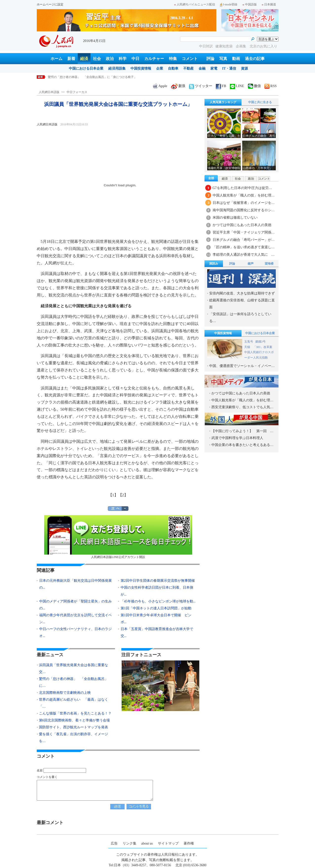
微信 (254, 86)
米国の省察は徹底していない (235, 218)
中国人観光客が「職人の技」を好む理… (244, 195)
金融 (202, 68)
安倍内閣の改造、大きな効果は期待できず (242, 293)
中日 (135, 59)
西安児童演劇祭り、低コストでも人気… (242, 407)
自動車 (173, 68)
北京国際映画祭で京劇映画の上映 (65, 693)
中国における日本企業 (86, 68)
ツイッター (201, 86)
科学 (123, 59)
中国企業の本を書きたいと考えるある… (242, 445)
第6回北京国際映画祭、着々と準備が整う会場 (74, 720)
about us (147, 843)
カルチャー (154, 59)
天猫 (248, 347)
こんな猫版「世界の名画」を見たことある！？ (75, 713)
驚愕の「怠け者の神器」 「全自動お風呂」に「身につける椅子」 (92, 77)
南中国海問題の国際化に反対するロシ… (244, 210)
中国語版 (250, 4)
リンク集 (130, 843)
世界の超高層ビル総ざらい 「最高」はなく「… (74, 703)
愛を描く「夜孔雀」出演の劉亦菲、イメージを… (74, 738)
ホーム (56, 59)
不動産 (188, 68)
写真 (223, 59)
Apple (160, 86)
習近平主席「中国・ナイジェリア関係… (244, 232)
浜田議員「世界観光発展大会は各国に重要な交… (74, 668)
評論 (210, 59)
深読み (214, 264)
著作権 (189, 843)
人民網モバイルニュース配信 (195, 4)
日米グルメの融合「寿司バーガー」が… (244, 240)
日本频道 (269, 4)
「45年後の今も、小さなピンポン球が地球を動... (158, 601)
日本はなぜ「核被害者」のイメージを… (244, 203)
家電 (214, 68)
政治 (110, 59)
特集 (173, 59)
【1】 (113, 495)
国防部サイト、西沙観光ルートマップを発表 (74, 727)
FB (221, 86)
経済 (84, 59)
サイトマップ (168, 843)
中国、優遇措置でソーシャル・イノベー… (242, 366)
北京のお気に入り (263, 46)
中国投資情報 (141, 68)
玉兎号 (249, 342)
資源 (244, 68)
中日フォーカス (77, 92)
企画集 (241, 46)
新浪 (178, 86)
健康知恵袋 (224, 46)
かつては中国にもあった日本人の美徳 (242, 225)
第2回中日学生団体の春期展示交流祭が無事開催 (158, 581)
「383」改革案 (263, 347)
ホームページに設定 (50, 4)
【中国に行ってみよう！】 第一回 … (242, 431)
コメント (190, 59)
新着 (71, 59)
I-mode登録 (229, 4)
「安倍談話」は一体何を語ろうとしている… (240, 318)
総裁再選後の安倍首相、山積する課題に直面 (242, 304)
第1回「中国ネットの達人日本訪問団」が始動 (156, 608)
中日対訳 (206, 46)
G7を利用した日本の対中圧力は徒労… (242, 188)
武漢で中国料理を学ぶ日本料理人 (237, 438)
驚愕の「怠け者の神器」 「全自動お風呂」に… (74, 682)
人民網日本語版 (49, 92)
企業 (160, 68)
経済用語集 (117, 68)
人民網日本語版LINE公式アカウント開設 (118, 537)
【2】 (123, 495)
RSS (271, 86)
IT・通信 (229, 68)
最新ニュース (50, 655)
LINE (237, 86)
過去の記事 (255, 59)
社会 (97, 59)
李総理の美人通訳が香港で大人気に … (244, 255)
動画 (236, 59)
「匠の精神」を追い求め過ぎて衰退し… (244, 247)
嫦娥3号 (260, 342)
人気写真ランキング (223, 102)
